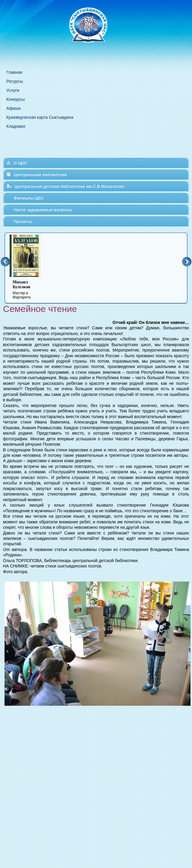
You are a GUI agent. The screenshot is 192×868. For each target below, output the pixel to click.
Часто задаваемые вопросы (43, 210)
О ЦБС (20, 163)
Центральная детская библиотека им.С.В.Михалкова (69, 186)
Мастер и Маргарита (29, 290)
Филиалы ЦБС (29, 198)
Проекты (23, 221)
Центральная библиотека (40, 175)
